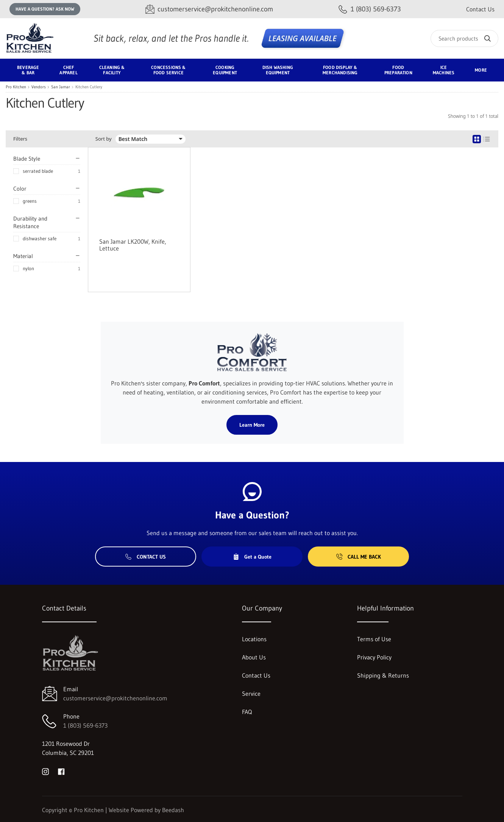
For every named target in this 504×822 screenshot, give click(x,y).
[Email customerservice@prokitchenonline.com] (209, 9)
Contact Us (480, 9)
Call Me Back (359, 557)
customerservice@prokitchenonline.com (115, 698)
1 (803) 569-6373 (85, 725)
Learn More (252, 425)
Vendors (39, 87)
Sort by (104, 139)
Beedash (173, 810)
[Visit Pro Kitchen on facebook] (61, 771)
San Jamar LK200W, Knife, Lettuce (133, 245)
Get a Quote (252, 557)
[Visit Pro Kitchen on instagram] (45, 771)
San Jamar (61, 87)
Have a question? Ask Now (45, 9)
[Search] (464, 38)
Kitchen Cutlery (89, 87)
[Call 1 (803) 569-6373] (370, 9)
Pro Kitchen (16, 87)
